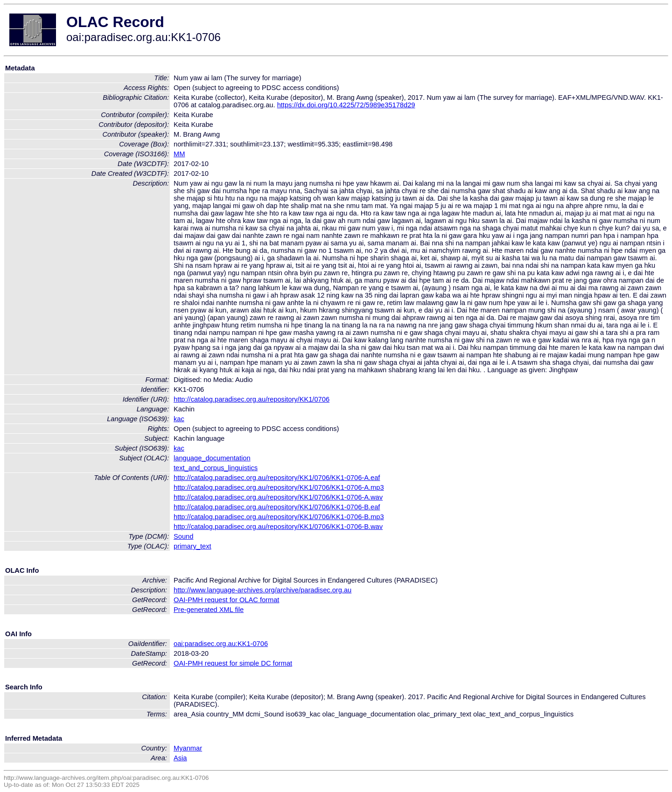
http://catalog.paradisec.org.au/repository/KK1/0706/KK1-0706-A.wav (278, 497)
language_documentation (212, 458)
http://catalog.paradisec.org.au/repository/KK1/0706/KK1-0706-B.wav (278, 527)
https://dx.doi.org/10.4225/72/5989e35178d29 (346, 105)
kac (179, 419)
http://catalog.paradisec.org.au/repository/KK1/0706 (252, 399)
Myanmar (188, 748)
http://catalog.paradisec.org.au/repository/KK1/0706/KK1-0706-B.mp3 (279, 517)
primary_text (192, 546)
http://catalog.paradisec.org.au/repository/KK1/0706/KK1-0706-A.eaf (277, 478)
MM (179, 154)
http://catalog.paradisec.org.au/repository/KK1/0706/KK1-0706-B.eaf (277, 507)
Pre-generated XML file (209, 610)
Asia (180, 758)
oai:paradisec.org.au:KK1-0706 (221, 644)
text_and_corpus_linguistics (216, 468)
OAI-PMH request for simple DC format (233, 663)
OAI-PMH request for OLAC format (226, 600)
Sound (183, 536)
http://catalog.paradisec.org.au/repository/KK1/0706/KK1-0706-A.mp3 (279, 487)
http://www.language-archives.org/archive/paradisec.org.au (262, 590)
